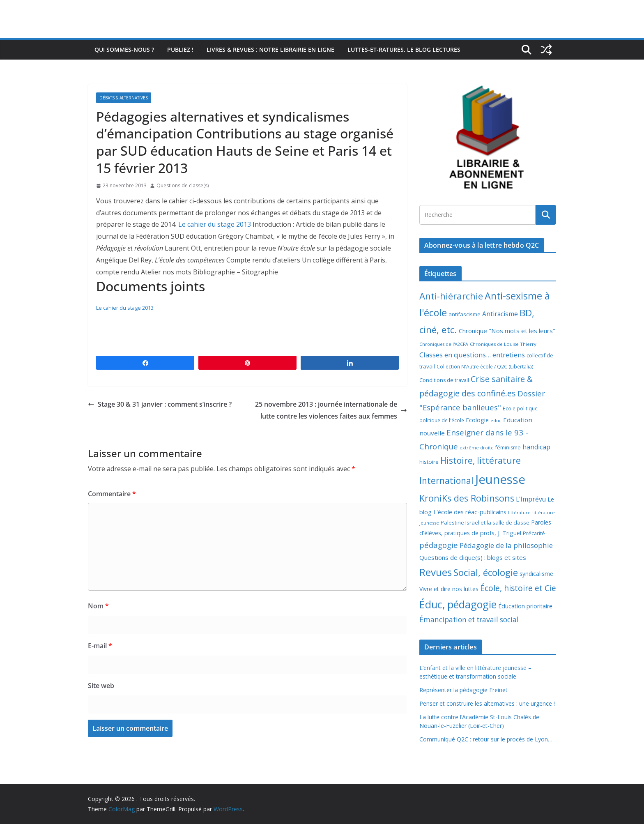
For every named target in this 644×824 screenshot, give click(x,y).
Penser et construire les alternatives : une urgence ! (487, 703)
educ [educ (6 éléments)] (496, 420)
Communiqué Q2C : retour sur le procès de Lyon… (486, 739)
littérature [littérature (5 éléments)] (519, 513)
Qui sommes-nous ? (124, 49)
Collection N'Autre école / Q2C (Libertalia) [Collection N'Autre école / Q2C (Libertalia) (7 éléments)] (485, 367)
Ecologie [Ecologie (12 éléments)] (477, 420)
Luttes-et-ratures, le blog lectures (404, 49)
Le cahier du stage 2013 (215, 224)
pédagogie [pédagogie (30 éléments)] (439, 545)
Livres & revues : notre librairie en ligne (270, 49)
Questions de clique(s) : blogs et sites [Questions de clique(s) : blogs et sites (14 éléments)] (473, 557)
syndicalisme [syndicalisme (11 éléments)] (536, 574)
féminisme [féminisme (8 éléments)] (508, 448)
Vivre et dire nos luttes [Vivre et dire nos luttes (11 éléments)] (449, 589)
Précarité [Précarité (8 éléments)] (534, 533)
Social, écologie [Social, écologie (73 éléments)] (486, 572)
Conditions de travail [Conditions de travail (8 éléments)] (444, 380)
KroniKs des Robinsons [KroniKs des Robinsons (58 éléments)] (467, 498)
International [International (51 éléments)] (446, 481)
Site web (101, 686)
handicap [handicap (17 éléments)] (536, 447)
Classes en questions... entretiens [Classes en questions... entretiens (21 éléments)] (472, 355)
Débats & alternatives (124, 98)
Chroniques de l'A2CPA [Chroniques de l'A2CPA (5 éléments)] (444, 344)
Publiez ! (180, 49)
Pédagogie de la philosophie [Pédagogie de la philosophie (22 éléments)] (506, 545)
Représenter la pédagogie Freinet (463, 690)
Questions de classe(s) (183, 185)
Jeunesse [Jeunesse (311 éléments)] (500, 479)
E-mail (100, 646)
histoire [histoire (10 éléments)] (429, 462)
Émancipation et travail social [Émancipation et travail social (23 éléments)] (469, 620)
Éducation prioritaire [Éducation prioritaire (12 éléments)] (525, 606)
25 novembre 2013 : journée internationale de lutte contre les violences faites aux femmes (331, 410)
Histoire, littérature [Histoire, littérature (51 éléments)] (481, 460)
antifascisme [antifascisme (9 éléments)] (465, 314)
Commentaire (112, 494)
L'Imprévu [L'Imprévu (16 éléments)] (531, 499)
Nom (98, 606)
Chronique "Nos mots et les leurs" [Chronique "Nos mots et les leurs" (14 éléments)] (507, 331)
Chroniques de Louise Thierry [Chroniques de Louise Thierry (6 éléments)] (503, 344)
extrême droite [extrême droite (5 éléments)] (477, 448)
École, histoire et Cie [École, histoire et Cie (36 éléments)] (518, 588)
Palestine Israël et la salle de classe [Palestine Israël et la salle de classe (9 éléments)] (485, 522)
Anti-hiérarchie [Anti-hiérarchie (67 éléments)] (451, 296)
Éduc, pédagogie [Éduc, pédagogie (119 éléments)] (458, 604)
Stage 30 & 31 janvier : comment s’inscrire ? (160, 404)
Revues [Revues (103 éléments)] (436, 572)
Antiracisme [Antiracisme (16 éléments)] (500, 314)
